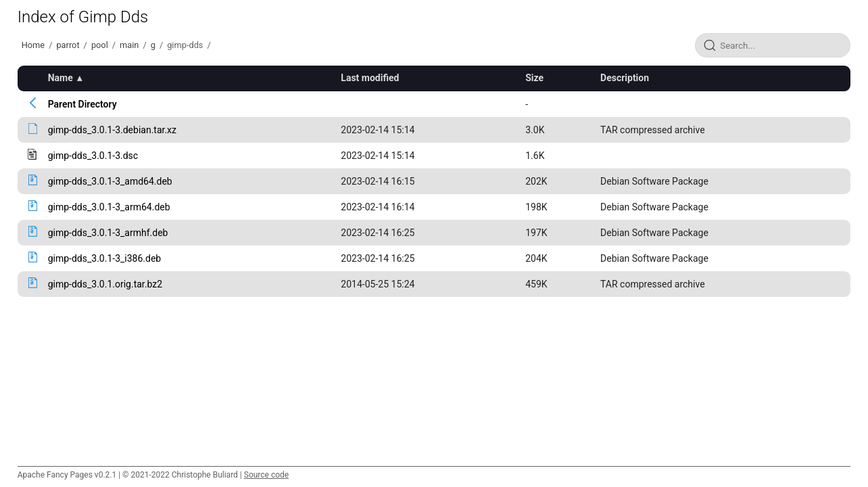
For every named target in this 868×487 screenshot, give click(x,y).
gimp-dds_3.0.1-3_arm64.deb (109, 207)
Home (33, 45)
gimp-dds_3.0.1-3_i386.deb (105, 258)
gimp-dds (185, 45)
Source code (266, 475)
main (129, 45)
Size (534, 78)
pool (100, 45)
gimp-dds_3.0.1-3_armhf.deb (108, 233)
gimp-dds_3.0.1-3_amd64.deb (110, 181)
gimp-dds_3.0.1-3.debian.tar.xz (112, 130)
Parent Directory (82, 104)
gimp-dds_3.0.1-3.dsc (93, 156)
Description (625, 78)
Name (61, 78)
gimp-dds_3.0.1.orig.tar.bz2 (105, 284)
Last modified (370, 78)
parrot (68, 45)
